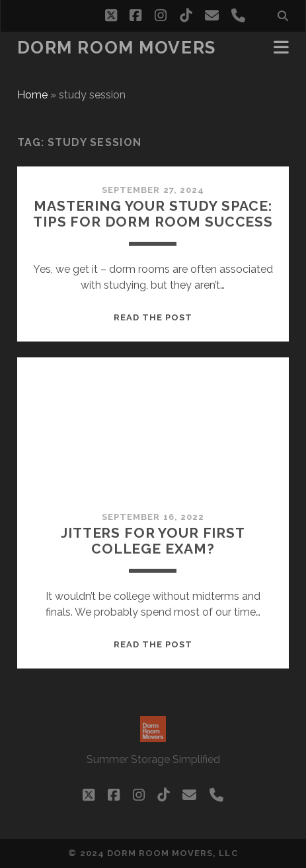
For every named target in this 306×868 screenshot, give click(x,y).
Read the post (153, 317)
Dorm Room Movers (117, 48)
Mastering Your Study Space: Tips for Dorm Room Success (153, 214)
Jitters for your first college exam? (153, 541)
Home (32, 95)
